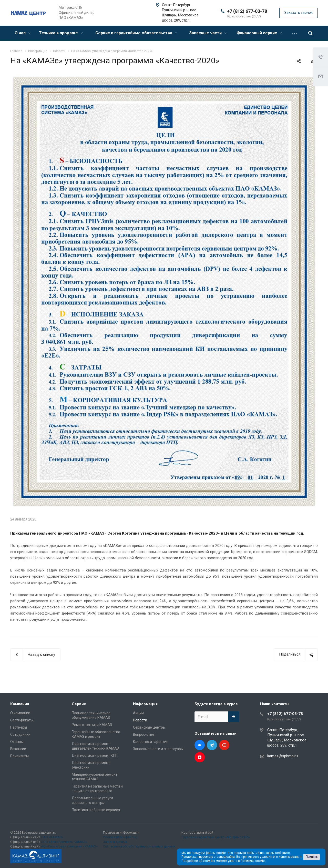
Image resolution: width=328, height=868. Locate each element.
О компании (20, 713)
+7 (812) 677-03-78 (247, 11)
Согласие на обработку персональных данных (139, 846)
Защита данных (115, 842)
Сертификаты (22, 720)
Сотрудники (20, 734)
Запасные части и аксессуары (158, 749)
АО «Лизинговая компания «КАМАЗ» (69, 846)
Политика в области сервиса (96, 810)
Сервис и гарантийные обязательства (136, 33)
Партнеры (19, 727)
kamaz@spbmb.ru (283, 756)
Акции (138, 713)
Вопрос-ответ (145, 734)
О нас (23, 33)
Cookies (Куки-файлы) (120, 837)
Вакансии (18, 749)
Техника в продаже (61, 33)
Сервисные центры (149, 727)
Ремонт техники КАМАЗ (92, 725)
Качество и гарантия (151, 742)
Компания (20, 704)
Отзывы (17, 742)
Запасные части (208, 33)
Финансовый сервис (259, 33)
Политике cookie (253, 861)
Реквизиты (19, 756)
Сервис (79, 704)
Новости (140, 720)
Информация (145, 704)
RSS (313, 62)
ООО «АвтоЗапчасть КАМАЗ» (64, 842)
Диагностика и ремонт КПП (95, 755)
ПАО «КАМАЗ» (52, 837)
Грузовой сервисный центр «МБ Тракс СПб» (216, 837)
